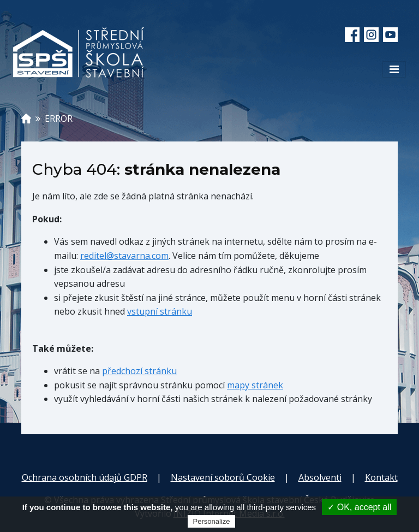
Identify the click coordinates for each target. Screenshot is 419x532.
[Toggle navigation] (394, 69)
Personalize (212, 521)
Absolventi (320, 477)
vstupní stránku (160, 311)
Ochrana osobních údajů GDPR (85, 477)
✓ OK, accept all (359, 507)
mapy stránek (255, 385)
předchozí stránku (139, 371)
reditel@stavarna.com (124, 256)
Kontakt (381, 477)
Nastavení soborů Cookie (223, 477)
